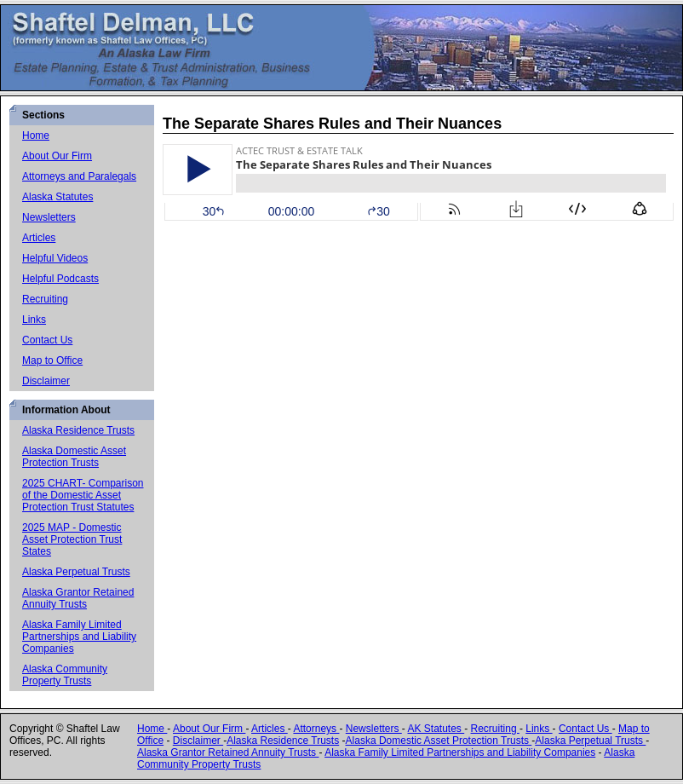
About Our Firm (57, 156)
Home (36, 135)
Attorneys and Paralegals (79, 176)
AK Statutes (436, 729)
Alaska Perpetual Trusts (76, 572)
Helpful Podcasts (60, 279)
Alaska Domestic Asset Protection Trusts (74, 457)
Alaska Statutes (57, 197)
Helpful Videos (55, 258)
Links (34, 320)
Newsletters (49, 217)
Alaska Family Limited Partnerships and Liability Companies (79, 637)
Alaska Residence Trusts (78, 430)
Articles (39, 238)
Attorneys (316, 729)
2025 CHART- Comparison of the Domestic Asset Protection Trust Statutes (83, 495)
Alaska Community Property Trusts (65, 675)
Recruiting (45, 299)
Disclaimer (46, 381)
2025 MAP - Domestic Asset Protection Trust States (72, 539)
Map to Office (52, 360)
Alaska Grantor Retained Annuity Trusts (78, 598)
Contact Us (47, 340)
